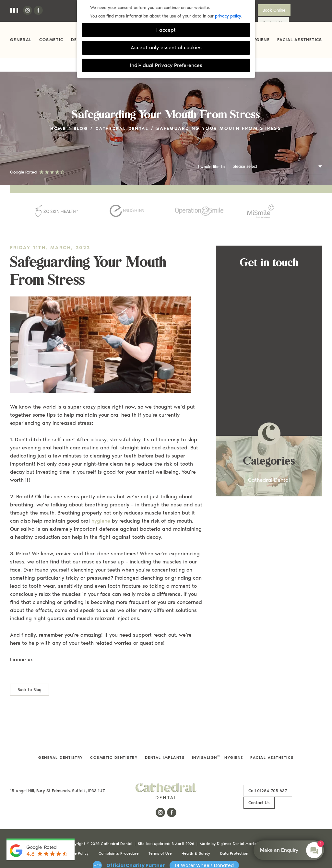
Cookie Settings (274, 829)
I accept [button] (166, 30)
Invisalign (206, 745)
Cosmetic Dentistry (113, 745)
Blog (80, 116)
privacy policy (228, 16)
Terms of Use (160, 829)
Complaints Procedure (117, 829)
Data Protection (235, 829)
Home (56, 116)
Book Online (270, 10)
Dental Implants (165, 745)
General (21, 40)
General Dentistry (58, 745)
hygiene (101, 508)
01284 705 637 (264, 778)
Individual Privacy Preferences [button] (166, 65)
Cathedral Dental (123, 116)
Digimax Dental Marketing (240, 819)
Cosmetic (51, 40)
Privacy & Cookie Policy (65, 829)
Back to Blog (30, 677)
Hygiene (260, 40)
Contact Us (306, 10)
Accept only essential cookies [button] (166, 47)
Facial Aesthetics (300, 40)
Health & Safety (196, 829)
